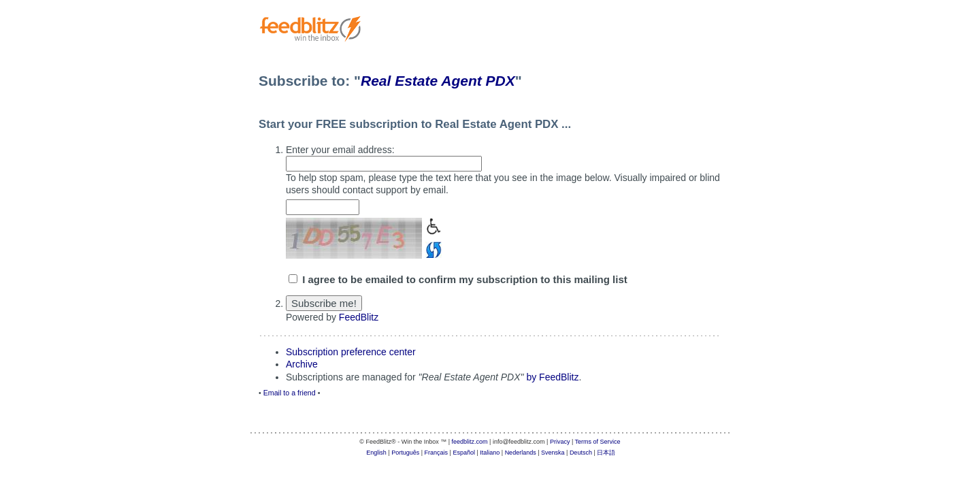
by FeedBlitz (552, 377)
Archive (302, 364)
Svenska (553, 453)
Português (405, 453)
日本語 (606, 453)
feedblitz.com (470, 442)
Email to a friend (290, 393)
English (376, 453)
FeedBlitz (359, 317)
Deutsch (581, 453)
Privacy (560, 442)
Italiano (490, 453)
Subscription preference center (351, 352)
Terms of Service (598, 442)
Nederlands (521, 453)
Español (464, 453)
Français (437, 453)
